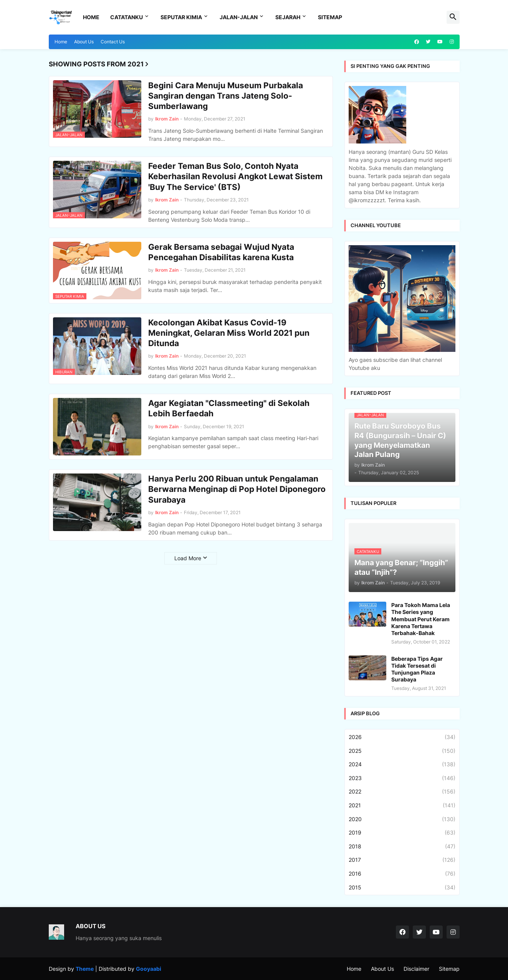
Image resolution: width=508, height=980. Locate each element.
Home (91, 17)
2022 (402, 792)
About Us (84, 42)
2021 (402, 805)
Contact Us (113, 42)
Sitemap (330, 17)
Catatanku (127, 17)
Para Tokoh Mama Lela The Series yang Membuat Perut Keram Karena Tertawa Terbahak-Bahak (421, 619)
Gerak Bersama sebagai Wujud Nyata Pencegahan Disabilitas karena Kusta (221, 252)
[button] (453, 17)
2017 (402, 860)
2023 (402, 778)
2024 (402, 764)
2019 (402, 833)
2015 (402, 888)
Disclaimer (416, 969)
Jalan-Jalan (239, 17)
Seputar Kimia (181, 17)
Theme (85, 969)
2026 (402, 737)
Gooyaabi (149, 969)
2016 (402, 874)
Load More (188, 558)
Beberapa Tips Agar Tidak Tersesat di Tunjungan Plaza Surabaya (417, 669)
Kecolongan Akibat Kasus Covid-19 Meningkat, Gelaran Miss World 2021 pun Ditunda (229, 333)
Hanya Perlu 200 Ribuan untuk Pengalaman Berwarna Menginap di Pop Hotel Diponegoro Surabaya (237, 489)
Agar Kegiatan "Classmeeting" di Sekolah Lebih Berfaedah (229, 408)
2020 (402, 819)
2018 (402, 846)
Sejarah (288, 17)
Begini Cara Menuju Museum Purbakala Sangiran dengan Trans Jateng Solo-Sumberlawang (226, 96)
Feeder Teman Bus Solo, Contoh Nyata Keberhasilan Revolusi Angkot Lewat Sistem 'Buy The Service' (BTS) (235, 177)
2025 (402, 751)
